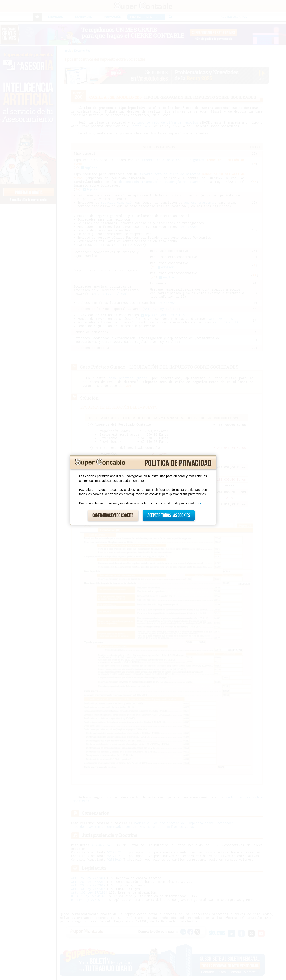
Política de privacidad (178, 463)
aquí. (198, 503)
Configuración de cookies (113, 515)
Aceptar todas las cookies (169, 515)
